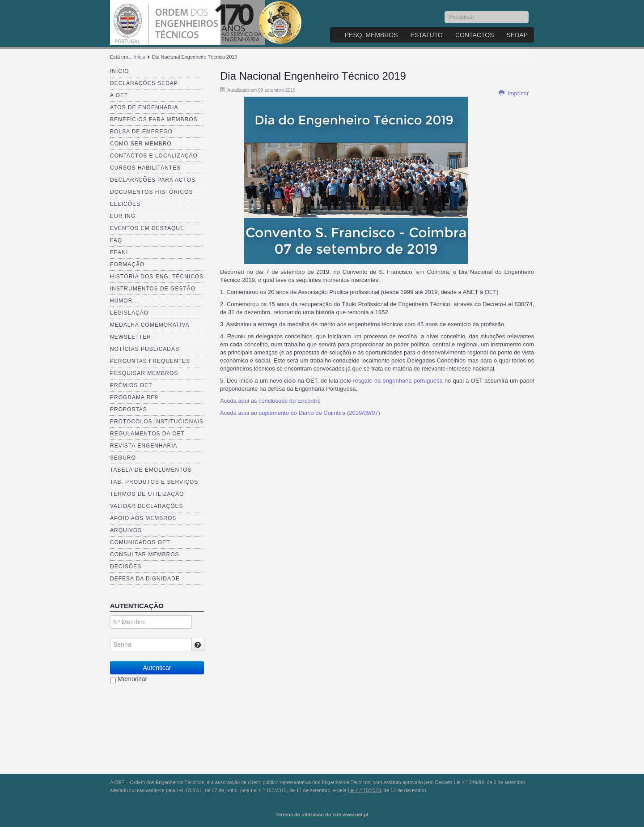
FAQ (116, 240)
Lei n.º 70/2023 (364, 790)
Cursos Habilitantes (145, 168)
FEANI (119, 252)
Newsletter (131, 337)
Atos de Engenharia (144, 107)
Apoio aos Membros (143, 518)
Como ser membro (141, 144)
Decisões (126, 567)
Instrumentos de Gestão (153, 289)
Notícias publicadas (145, 349)
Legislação (129, 313)
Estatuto (427, 35)
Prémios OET (131, 385)
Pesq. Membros (371, 35)
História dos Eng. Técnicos (157, 277)
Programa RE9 (134, 397)
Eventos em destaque (147, 228)
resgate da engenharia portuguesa (398, 381)
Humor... (124, 301)
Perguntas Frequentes (150, 361)
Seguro (123, 458)
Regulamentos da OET (147, 434)
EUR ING (123, 216)
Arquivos (126, 530)
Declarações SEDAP (144, 83)
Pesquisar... (445, 11)
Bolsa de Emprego (141, 132)
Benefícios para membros (154, 119)
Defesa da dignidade (145, 579)
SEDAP (517, 35)
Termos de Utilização (147, 494)
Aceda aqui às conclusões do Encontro (270, 401)
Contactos (475, 35)
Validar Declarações (147, 506)
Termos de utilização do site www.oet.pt (322, 814)
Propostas (129, 409)
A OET (119, 95)
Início (140, 57)
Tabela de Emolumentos (151, 470)
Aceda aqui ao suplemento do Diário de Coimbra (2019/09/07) (300, 413)
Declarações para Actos (153, 180)
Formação (127, 264)
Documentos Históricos (151, 192)
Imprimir (513, 93)
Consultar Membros (145, 554)
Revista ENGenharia (144, 446)
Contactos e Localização (154, 156)
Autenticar (157, 668)
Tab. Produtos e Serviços (154, 482)
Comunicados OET (140, 542)
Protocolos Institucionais (157, 422)
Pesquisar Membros (144, 373)
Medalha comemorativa (150, 325)
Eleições (125, 204)
